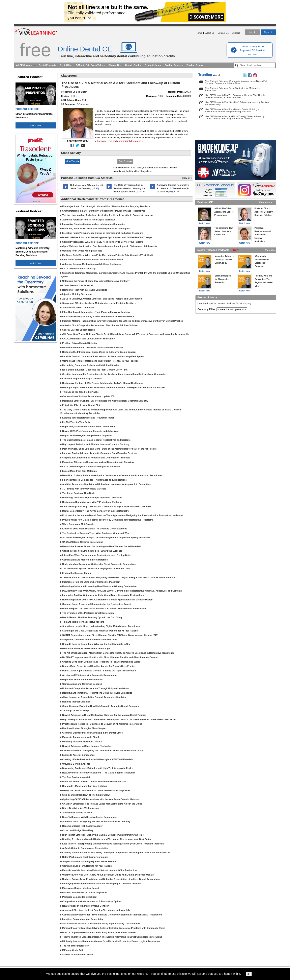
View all (217, 75)
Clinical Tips (115, 65)
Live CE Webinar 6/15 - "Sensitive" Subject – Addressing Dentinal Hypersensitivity (237, 103)
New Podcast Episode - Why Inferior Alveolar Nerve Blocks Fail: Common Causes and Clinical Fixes (236, 82)
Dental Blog (66, 65)
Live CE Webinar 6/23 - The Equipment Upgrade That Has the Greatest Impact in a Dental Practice (235, 96)
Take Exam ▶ (125, 161)
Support (236, 33)
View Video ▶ (72, 161)
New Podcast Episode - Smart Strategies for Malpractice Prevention (233, 89)
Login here (146, 171)
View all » (187, 178)
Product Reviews (174, 65)
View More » (266, 202)
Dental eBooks (133, 65)
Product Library (153, 65)
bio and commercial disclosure (125, 141)
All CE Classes (24, 65)
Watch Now (36, 125)
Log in (253, 32)
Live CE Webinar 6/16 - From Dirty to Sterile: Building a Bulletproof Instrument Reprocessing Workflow (232, 110)
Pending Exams (195, 65)
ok (249, 974)
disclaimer (102, 141)
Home (199, 33)
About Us (210, 33)
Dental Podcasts (48, 65)
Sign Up (268, 32)
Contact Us (223, 33)
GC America (83, 104)
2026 (160, 96)
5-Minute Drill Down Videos (90, 65)
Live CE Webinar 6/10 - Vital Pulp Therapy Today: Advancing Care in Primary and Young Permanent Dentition (235, 117)
